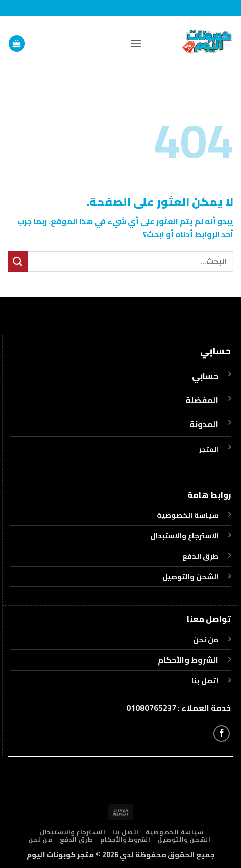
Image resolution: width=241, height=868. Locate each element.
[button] (136, 44)
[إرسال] (18, 261)
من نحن (41, 839)
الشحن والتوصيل (184, 839)
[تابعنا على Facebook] (222, 734)
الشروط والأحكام (188, 660)
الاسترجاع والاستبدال (73, 832)
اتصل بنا (126, 832)
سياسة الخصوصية (175, 832)
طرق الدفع (77, 839)
